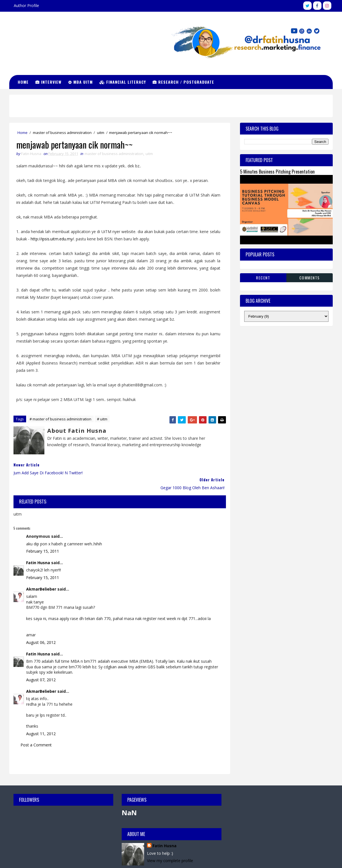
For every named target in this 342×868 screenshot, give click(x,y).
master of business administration (63, 133)
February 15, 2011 (43, 536)
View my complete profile (275, 811)
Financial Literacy (123, 82)
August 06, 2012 (41, 627)
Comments (310, 277)
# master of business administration (61, 419)
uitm (101, 133)
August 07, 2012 (41, 665)
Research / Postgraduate (184, 82)
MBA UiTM (81, 82)
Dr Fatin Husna (38, 36)
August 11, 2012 (41, 719)
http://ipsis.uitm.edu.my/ (53, 239)
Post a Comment (36, 730)
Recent (263, 277)
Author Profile (27, 5)
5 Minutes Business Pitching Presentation (277, 171)
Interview (49, 82)
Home (23, 82)
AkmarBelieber (41, 574)
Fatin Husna (38, 548)
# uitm (102, 419)
